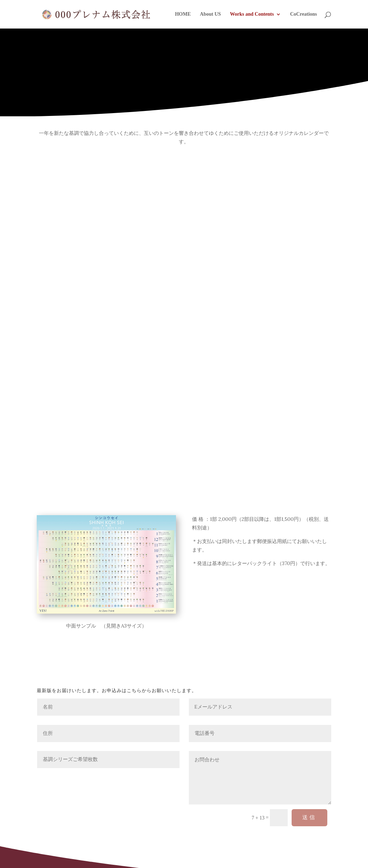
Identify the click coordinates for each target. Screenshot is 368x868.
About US (210, 14)
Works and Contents (252, 14)
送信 (309, 817)
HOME (183, 14)
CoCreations (304, 14)
